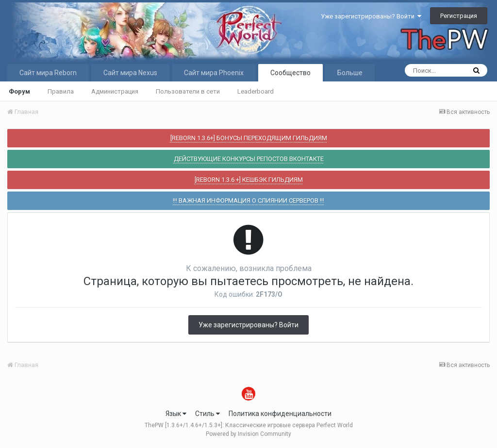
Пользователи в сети (188, 91)
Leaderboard (256, 91)
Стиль (207, 414)
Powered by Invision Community (248, 434)
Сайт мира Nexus (130, 73)
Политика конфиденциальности (280, 414)
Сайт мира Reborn (48, 73)
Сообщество (290, 73)
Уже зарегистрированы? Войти (371, 16)
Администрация (115, 91)
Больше (350, 73)
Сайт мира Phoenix (214, 73)
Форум (19, 91)
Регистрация (459, 16)
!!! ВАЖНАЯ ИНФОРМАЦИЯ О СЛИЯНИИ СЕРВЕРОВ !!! (248, 200)
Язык (176, 414)
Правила (61, 91)
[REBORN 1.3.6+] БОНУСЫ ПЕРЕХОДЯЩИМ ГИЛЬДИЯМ (249, 138)
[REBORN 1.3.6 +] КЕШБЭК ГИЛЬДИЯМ (249, 180)
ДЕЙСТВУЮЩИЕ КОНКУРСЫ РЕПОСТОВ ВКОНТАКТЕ (249, 159)
